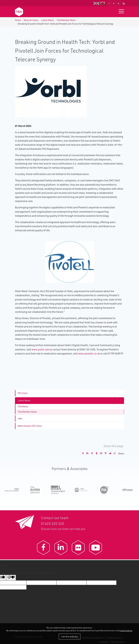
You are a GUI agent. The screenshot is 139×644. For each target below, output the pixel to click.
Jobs (20, 418)
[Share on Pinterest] (104, 453)
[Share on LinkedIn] (86, 453)
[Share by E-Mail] (100, 453)
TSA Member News (66, 20)
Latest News (47, 20)
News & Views (31, 20)
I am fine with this (70, 636)
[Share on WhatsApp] (114, 453)
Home (18, 20)
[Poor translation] (11, 578)
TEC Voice (23, 393)
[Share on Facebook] (91, 453)
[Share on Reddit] (109, 453)
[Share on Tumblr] (95, 453)
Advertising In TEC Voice (30, 426)
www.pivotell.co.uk (89, 353)
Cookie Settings (126, 631)
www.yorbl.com (40, 349)
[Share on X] (82, 453)
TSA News (23, 406)
